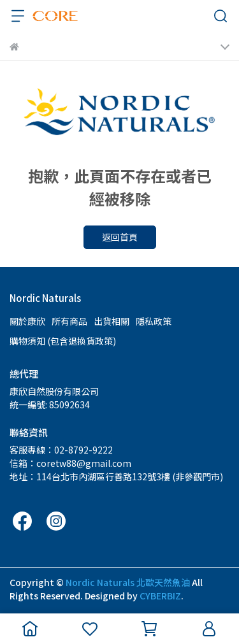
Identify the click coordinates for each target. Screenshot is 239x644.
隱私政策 (154, 321)
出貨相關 (112, 321)
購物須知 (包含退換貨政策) (63, 341)
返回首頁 (120, 237)
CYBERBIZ (160, 596)
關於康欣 (27, 321)
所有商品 (69, 321)
